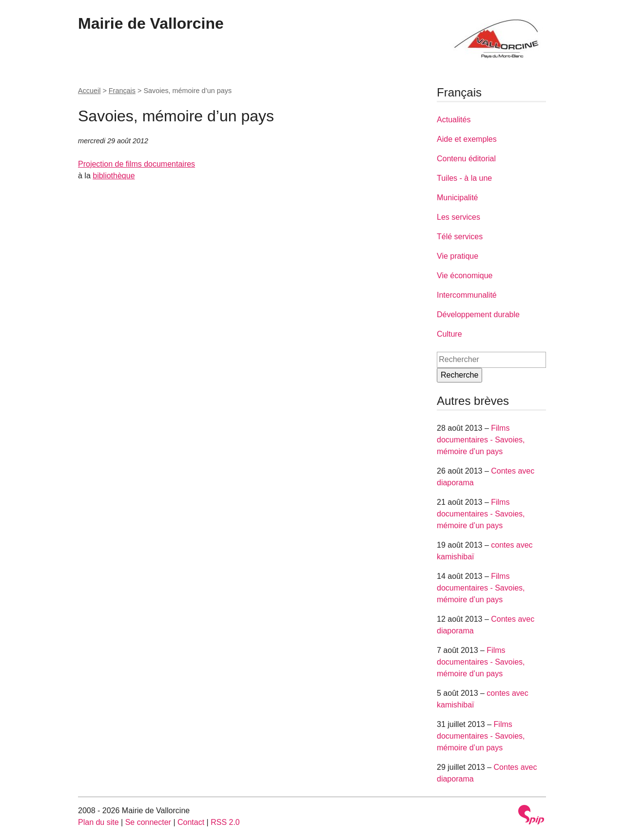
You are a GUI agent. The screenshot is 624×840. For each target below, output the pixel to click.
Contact (191, 822)
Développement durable (478, 315)
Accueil (89, 91)
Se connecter (148, 822)
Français (122, 91)
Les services (458, 217)
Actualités (454, 120)
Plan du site (98, 822)
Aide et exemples (467, 139)
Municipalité (457, 198)
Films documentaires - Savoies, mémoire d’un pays (481, 440)
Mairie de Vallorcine (151, 23)
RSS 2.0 (225, 822)
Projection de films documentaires (136, 164)
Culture (449, 334)
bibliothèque (114, 176)
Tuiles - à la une (464, 178)
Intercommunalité (467, 295)
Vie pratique (458, 256)
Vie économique (465, 276)
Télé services (460, 237)
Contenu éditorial (466, 159)
